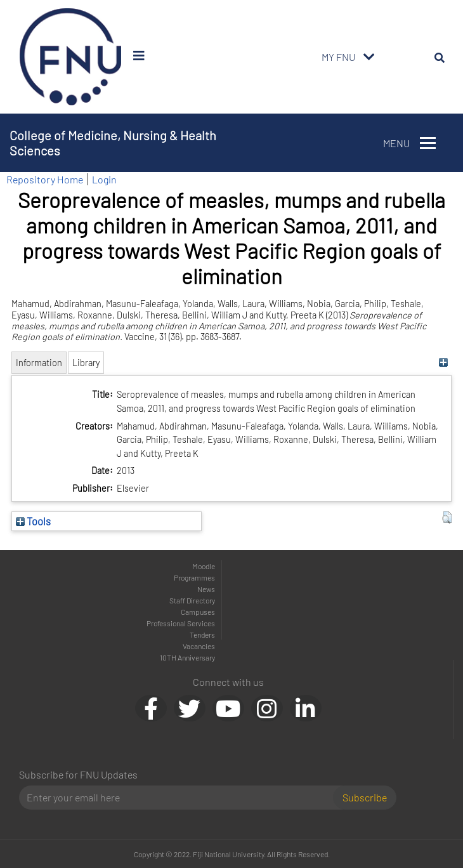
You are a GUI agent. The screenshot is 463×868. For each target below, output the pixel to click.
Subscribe (365, 797)
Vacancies (199, 646)
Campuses (198, 612)
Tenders (202, 635)
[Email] (181, 798)
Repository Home (45, 179)
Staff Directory (192, 600)
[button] (447, 518)
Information (39, 363)
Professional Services (181, 623)
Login (104, 179)
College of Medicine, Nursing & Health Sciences (113, 143)
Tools (33, 521)
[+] (444, 363)
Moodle (204, 566)
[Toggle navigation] (369, 57)
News (206, 589)
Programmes (194, 577)
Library (86, 363)
